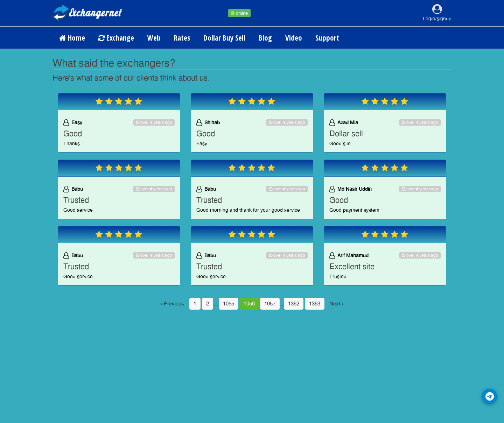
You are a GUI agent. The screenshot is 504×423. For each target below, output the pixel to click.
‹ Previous (173, 304)
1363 (315, 304)
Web (154, 38)
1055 (229, 304)
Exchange (116, 38)
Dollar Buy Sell (224, 38)
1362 (294, 304)
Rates (182, 38)
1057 (270, 304)
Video (294, 38)
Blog (265, 38)
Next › (336, 304)
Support (327, 38)
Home (72, 38)
